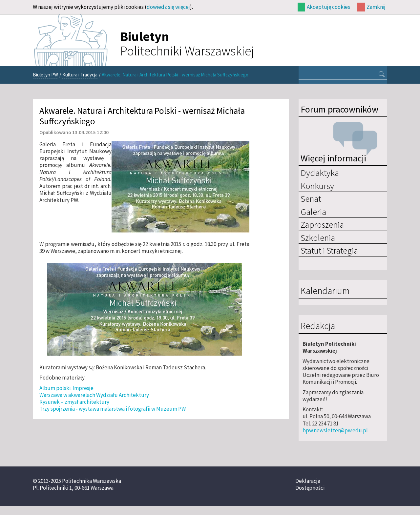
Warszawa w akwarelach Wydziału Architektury (94, 395)
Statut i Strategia (329, 250)
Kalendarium (325, 291)
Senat (311, 198)
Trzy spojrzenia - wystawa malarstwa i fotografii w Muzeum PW (113, 409)
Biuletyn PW (45, 75)
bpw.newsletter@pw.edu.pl (335, 430)
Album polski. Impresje (66, 388)
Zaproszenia (322, 224)
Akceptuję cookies (328, 7)
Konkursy (317, 186)
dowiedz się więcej (168, 7)
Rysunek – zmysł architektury (74, 402)
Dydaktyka (320, 173)
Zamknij (376, 7)
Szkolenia (318, 237)
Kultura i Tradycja (80, 75)
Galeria (313, 212)
